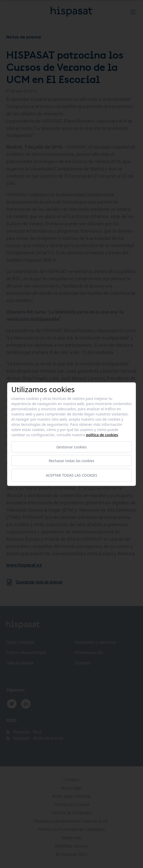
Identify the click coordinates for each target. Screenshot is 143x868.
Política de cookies (102, 435)
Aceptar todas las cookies (71, 475)
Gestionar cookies (71, 447)
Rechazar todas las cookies (71, 460)
